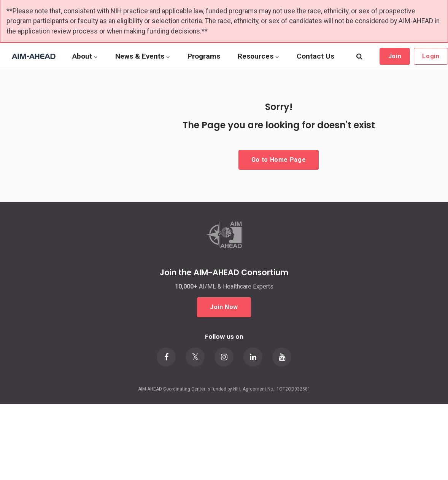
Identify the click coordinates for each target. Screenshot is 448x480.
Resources (258, 56)
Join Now (224, 307)
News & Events (143, 56)
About (85, 56)
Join (395, 56)
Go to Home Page (279, 160)
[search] (359, 56)
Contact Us (315, 56)
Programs (204, 56)
